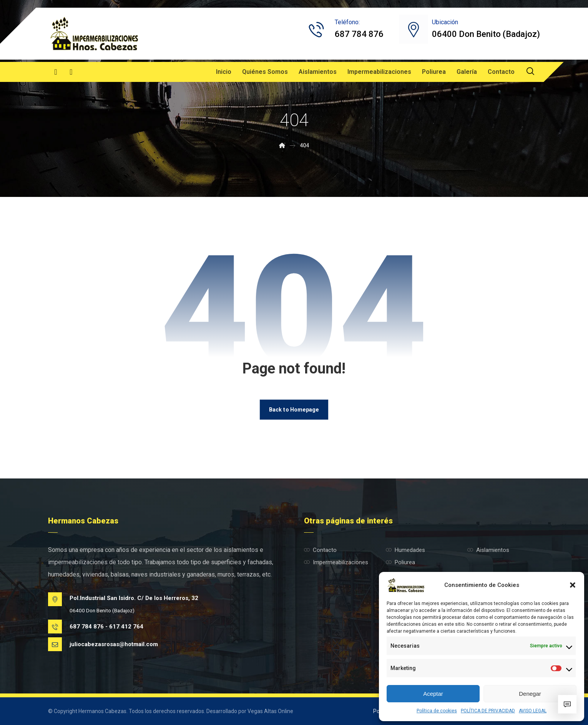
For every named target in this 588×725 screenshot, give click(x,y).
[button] (573, 585)
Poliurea (400, 562)
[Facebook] (56, 72)
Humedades (405, 550)
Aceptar (433, 694)
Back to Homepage (294, 409)
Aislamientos (488, 550)
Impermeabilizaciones (336, 562)
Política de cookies (437, 711)
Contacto (320, 550)
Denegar (530, 694)
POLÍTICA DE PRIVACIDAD (488, 711)
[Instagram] (71, 72)
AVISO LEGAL (533, 711)
